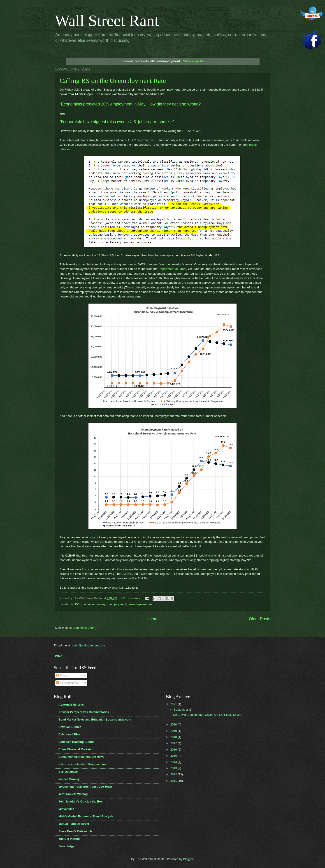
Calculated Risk (69, 734)
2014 (174, 762)
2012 (174, 774)
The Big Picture (69, 839)
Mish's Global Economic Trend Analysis (86, 816)
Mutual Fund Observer (74, 824)
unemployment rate (140, 604)
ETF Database (68, 772)
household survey (94, 604)
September (181, 710)
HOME (58, 656)
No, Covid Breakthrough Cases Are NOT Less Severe (208, 715)
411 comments (130, 598)
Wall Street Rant (107, 21)
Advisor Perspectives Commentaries (84, 712)
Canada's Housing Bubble (76, 742)
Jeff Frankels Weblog (73, 794)
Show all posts (193, 61)
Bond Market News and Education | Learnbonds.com (95, 719)
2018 (174, 737)
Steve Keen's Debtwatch (75, 831)
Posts (62, 675)
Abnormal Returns (71, 705)
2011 (174, 781)
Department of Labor (172, 269)
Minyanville (66, 809)
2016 (174, 750)
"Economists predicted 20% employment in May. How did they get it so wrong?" (131, 104)
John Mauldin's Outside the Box (80, 801)
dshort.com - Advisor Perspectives (82, 764)
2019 (174, 731)
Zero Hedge (66, 846)
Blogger (188, 859)
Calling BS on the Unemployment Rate (113, 81)
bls (72, 604)
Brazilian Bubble (70, 727)
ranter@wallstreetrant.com (88, 645)
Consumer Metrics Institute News (81, 757)
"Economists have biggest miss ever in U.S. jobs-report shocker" (117, 122)
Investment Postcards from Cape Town (85, 787)
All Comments (67, 683)
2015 (174, 756)
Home (152, 619)
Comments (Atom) (84, 628)
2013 (174, 768)
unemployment (116, 604)
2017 (174, 743)
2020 (174, 724)
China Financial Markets (75, 749)
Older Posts (260, 619)
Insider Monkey (69, 779)
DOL (78, 604)
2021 (174, 704)
